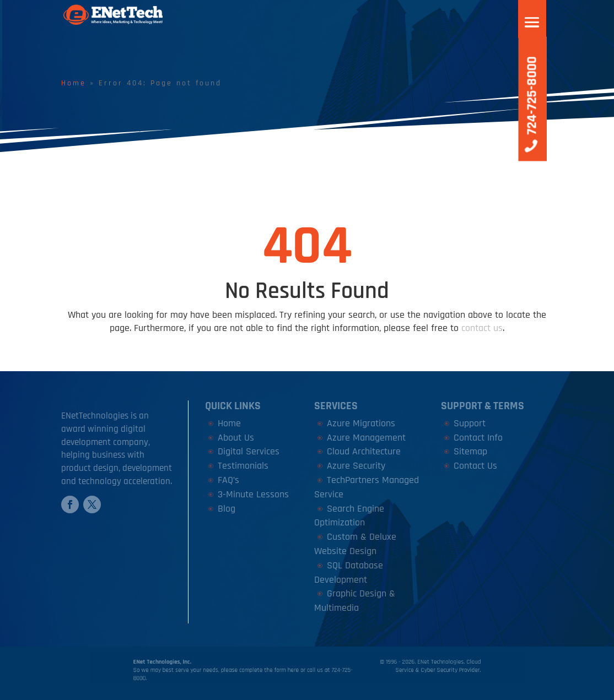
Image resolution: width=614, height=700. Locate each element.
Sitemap (470, 451)
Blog (227, 509)
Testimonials (243, 466)
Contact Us (475, 466)
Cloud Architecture (364, 451)
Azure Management (366, 438)
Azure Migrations (361, 423)
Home (74, 83)
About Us (236, 438)
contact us (482, 328)
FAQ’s (228, 480)
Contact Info (478, 438)
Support (470, 423)
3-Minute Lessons (253, 494)
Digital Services (249, 451)
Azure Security (356, 466)
